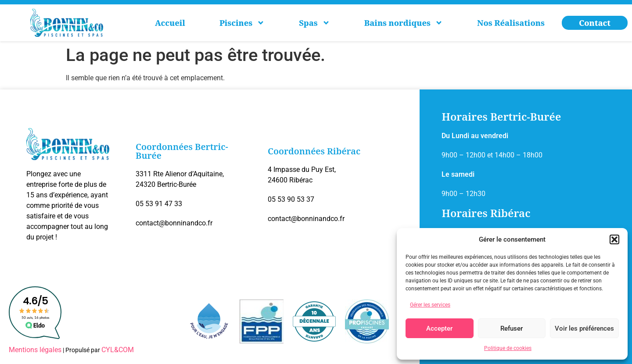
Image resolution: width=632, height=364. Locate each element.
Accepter (439, 328)
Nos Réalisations (511, 23)
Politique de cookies (508, 348)
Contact (595, 23)
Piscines (242, 23)
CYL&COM (118, 350)
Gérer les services (430, 305)
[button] (614, 239)
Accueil (170, 23)
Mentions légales (35, 350)
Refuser (512, 328)
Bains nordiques (404, 23)
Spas (314, 23)
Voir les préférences (584, 328)
